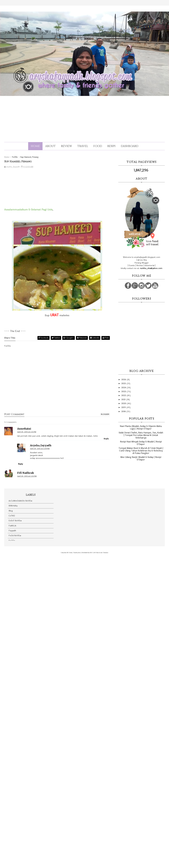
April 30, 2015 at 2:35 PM (27, 476)
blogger (105, 414)
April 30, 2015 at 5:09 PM (40, 449)
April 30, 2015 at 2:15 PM (27, 432)
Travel (83, 146)
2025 (124, 384)
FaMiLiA (12, 526)
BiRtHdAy (13, 506)
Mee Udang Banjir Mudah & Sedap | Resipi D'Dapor (141, 458)
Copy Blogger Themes (100, 553)
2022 (124, 395)
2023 (124, 392)
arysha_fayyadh (41, 445)
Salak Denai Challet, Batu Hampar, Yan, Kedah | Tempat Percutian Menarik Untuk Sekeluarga (141, 435)
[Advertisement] (84, 116)
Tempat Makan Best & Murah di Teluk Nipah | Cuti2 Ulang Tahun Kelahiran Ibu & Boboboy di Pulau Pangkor (141, 451)
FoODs (12, 541)
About (50, 146)
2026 (124, 380)
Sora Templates (75, 553)
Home (35, 146)
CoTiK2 (12, 516)
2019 (124, 407)
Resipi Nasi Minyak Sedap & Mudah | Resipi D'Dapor (141, 443)
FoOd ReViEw (15, 536)
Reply (106, 439)
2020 (124, 403)
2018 (124, 411)
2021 (124, 400)
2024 (124, 388)
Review (66, 146)
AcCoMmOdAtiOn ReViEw (20, 501)
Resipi (111, 146)
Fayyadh (12, 531)
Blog (11, 511)
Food (98, 146)
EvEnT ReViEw (15, 521)
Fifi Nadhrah (26, 473)
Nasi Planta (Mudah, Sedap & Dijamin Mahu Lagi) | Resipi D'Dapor (141, 428)
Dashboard (130, 146)
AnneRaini (24, 429)
